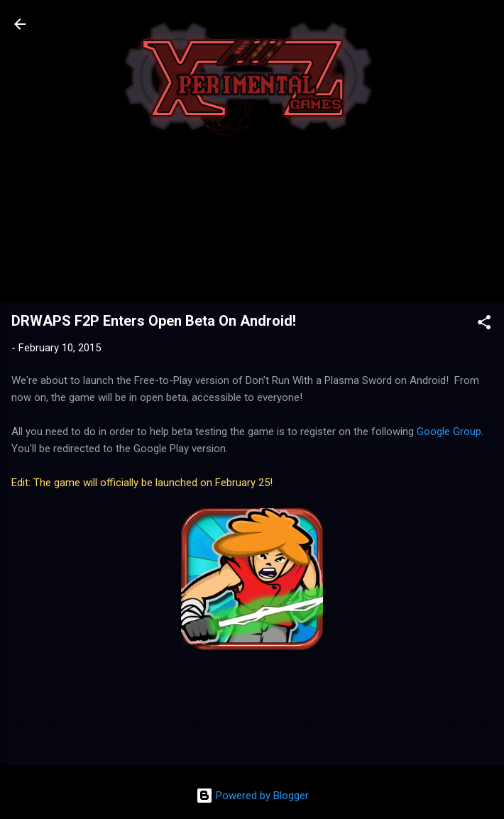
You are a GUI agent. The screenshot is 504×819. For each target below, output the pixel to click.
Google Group (449, 432)
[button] (484, 325)
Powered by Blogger (252, 796)
